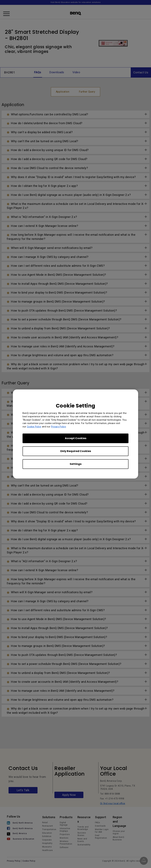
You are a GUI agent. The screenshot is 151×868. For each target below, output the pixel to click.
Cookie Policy (34, 427)
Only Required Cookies (75, 451)
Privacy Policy (59, 427)
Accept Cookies (76, 438)
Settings (76, 464)
